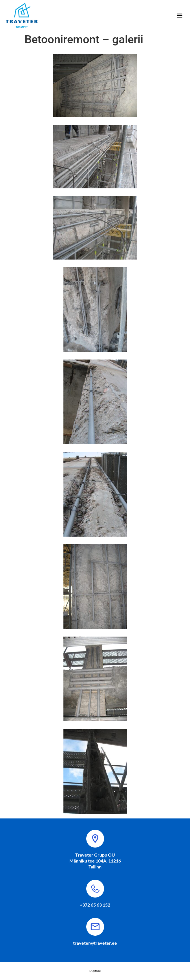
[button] (180, 15)
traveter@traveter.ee (95, 943)
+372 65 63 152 (95, 905)
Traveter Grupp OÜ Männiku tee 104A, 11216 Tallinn (95, 861)
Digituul (95, 971)
